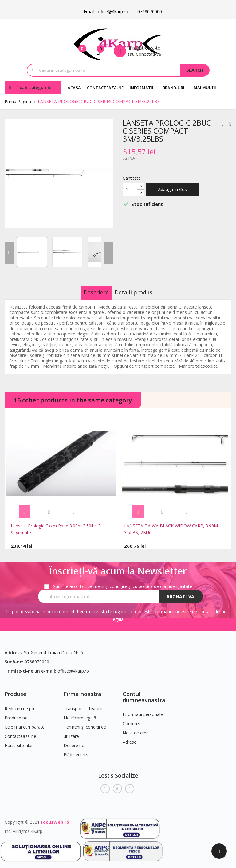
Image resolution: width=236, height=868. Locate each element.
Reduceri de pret (21, 705)
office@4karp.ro (73, 667)
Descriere (90, 292)
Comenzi (131, 720)
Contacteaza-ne (20, 732)
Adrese (130, 738)
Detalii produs (140, 292)
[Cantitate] (130, 190)
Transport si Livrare (83, 705)
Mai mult (204, 87)
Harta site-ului (18, 742)
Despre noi (75, 742)
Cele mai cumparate (25, 723)
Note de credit (137, 729)
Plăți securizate (79, 751)
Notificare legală (80, 714)
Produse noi (17, 714)
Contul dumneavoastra (144, 693)
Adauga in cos (172, 189)
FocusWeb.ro (55, 818)
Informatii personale (143, 711)
